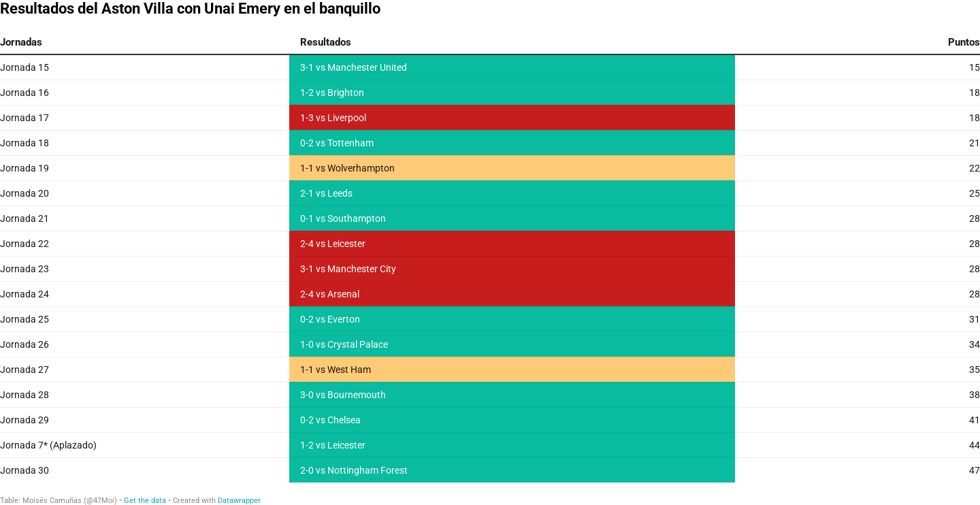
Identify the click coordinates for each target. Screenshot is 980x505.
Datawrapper (239, 501)
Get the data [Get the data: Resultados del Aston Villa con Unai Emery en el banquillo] (145, 501)
